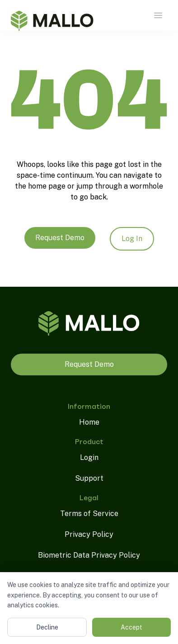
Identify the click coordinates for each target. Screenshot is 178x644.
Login (89, 457)
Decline (47, 627)
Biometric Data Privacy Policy (89, 555)
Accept (131, 627)
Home (89, 422)
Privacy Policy (89, 534)
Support (89, 478)
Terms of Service (89, 514)
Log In (132, 239)
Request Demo (60, 238)
